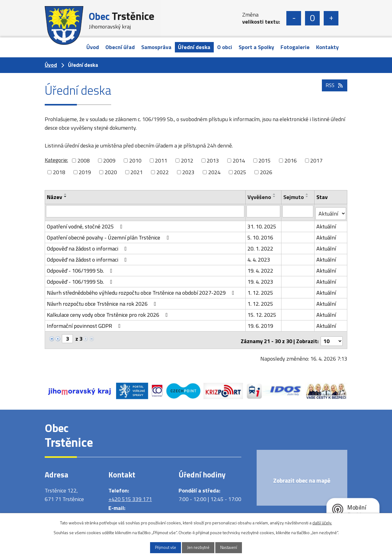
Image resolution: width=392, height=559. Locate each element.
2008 (84, 161)
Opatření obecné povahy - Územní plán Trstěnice (109, 235)
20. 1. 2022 (260, 246)
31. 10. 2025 (262, 224)
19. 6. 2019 (260, 323)
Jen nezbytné (198, 547)
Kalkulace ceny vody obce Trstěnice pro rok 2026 (109, 312)
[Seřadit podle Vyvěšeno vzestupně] (274, 194)
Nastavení (235, 547)
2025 (240, 172)
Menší (294, 18)
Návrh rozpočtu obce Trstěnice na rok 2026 (103, 301)
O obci (225, 47)
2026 (266, 172)
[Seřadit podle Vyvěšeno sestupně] (274, 197)
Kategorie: (56, 160)
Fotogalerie (295, 47)
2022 (163, 172)
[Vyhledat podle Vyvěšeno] (264, 211)
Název (55, 197)
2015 (265, 161)
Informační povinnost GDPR (85, 323)
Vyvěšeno (259, 197)
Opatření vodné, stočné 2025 (86, 224)
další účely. (322, 522)
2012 (187, 161)
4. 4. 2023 (259, 257)
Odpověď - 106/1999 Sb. (81, 268)
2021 (137, 172)
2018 (59, 172)
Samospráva (156, 47)
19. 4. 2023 (260, 279)
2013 (213, 161)
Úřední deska (194, 47)
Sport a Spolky (256, 47)
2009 (109, 161)
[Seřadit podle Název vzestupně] (66, 194)
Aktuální (326, 224)
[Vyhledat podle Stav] (331, 211)
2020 (111, 172)
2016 (291, 161)
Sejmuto (294, 197)
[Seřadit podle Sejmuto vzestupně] (308, 194)
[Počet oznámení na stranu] (332, 337)
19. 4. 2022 (260, 268)
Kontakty (327, 47)
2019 (85, 172)
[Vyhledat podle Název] (145, 211)
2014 (239, 161)
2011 (161, 161)
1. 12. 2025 (260, 290)
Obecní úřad (120, 47)
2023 (188, 172)
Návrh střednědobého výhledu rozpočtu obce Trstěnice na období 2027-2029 (142, 290)
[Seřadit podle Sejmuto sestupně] (308, 197)
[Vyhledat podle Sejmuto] (298, 211)
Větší (331, 18)
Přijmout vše (160, 547)
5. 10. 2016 (260, 235)
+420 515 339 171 (130, 495)
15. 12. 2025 (262, 312)
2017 (316, 161)
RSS (334, 92)
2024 (214, 172)
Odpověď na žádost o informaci (88, 246)
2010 (135, 161)
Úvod (93, 47)
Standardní (312, 18)
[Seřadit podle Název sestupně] (66, 197)
